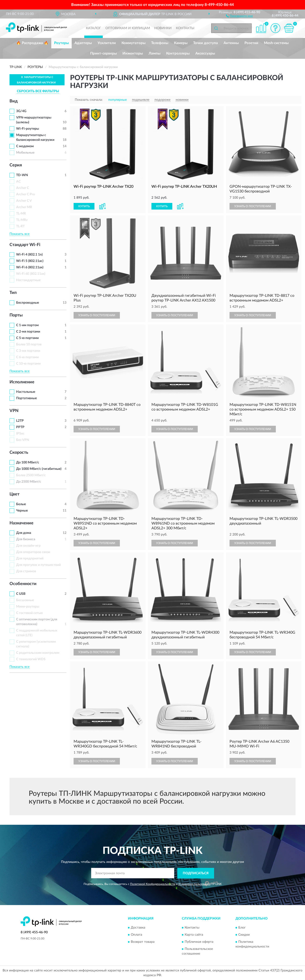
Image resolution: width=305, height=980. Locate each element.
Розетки (251, 43)
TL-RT (20, 226)
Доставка (138, 928)
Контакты (185, 28)
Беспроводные (28, 303)
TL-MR (21, 214)
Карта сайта (194, 935)
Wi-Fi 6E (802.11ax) (31, 274)
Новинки (163, 28)
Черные (22, 511)
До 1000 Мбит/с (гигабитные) (39, 469)
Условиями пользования (194, 884)
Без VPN (23, 440)
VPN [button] (14, 411)
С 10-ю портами (28, 364)
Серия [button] (16, 165)
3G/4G (21, 111)
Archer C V (24, 201)
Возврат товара (143, 942)
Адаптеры (83, 43)
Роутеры (61, 43)
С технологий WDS (31, 659)
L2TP (20, 421)
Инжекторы (133, 53)
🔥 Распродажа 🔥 (32, 43)
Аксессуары (205, 53)
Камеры (181, 43)
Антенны (231, 43)
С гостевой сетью (29, 613)
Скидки (244, 935)
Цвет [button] (14, 494)
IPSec (20, 434)
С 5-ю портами (27, 338)
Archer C (23, 188)
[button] (239, 16)
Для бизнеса (26, 539)
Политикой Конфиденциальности (153, 884)
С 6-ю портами (27, 357)
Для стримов (26, 571)
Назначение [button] (21, 523)
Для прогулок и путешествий (38, 565)
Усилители (107, 43)
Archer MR (24, 207)
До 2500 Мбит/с (29, 482)
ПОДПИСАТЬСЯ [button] (196, 873)
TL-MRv (22, 220)
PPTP (20, 427)
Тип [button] (13, 293)
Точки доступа (206, 43)
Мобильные (25, 153)
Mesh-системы (276, 43)
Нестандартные (28, 280)
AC (18, 182)
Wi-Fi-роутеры (28, 129)
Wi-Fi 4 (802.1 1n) (29, 255)
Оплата (136, 935)
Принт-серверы (103, 53)
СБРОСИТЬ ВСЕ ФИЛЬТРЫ (38, 91)
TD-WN (22, 175)
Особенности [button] (23, 584)
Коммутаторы (134, 43)
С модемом (25, 146)
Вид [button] (14, 101)
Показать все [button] (19, 234)
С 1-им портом (27, 325)
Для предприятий (30, 559)
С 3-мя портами (28, 351)
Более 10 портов (29, 344)
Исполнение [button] (22, 382)
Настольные (26, 392)
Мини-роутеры (28, 607)
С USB (21, 594)
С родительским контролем (38, 653)
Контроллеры (178, 53)
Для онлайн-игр (28, 546)
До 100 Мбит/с (28, 463)
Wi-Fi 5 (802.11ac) (30, 261)
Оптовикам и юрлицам (128, 28)
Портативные (26, 398)
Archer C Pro (26, 194)
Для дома (24, 533)
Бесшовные (25, 600)
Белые (21, 504)
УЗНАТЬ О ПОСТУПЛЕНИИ (253, 206)
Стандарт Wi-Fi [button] (25, 245)
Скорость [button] (19, 453)
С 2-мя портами (28, 332)
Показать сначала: (89, 100)
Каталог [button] (94, 28)
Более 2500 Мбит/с (31, 475)
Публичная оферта (199, 942)
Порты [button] (16, 315)
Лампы (155, 53)
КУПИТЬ (84, 206)
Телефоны (160, 43)
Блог (242, 928)
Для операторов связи (33, 552)
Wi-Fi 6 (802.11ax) (30, 267)
